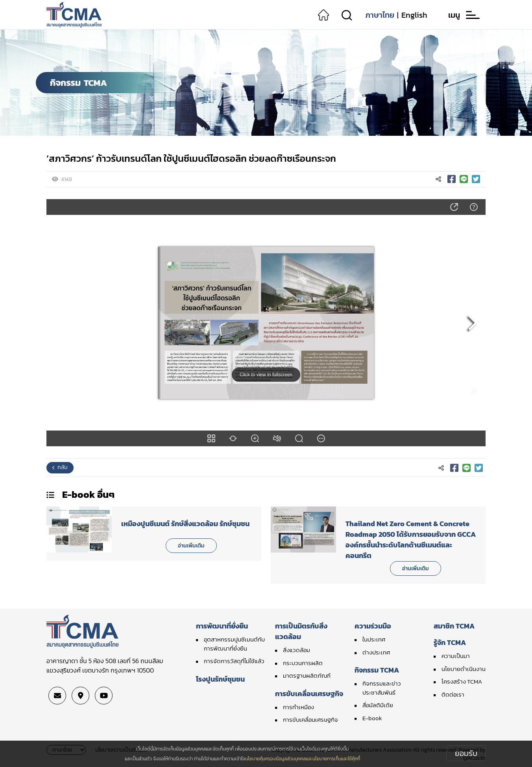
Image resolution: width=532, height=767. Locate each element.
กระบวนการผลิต (303, 663)
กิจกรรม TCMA (377, 670)
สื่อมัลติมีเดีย (378, 705)
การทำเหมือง (298, 707)
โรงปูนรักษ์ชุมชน (220, 679)
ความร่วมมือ (373, 626)
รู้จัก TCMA (450, 642)
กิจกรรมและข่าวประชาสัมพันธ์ (382, 688)
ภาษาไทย (380, 15)
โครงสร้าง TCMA (462, 681)
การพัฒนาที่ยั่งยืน (222, 626)
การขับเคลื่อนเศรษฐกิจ (309, 694)
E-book (372, 718)
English (414, 15)
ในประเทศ (374, 639)
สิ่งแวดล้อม (296, 650)
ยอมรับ (466, 753)
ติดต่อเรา (453, 694)
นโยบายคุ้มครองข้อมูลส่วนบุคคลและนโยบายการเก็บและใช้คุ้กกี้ (303, 759)
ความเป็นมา (456, 656)
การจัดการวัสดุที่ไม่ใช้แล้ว (234, 661)
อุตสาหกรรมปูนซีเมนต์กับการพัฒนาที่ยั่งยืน (234, 644)
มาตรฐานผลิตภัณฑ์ (307, 676)
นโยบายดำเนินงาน (464, 669)
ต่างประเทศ (376, 652)
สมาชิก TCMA (454, 626)
